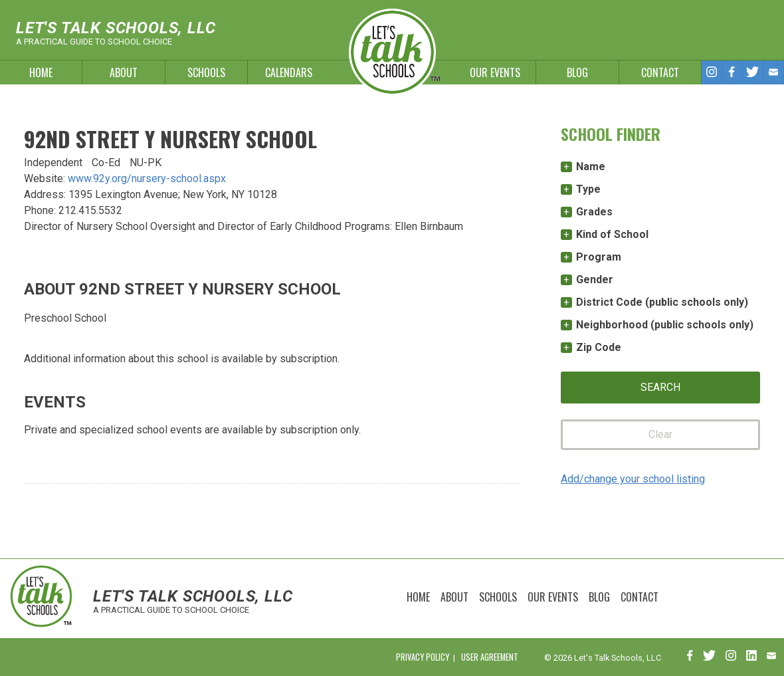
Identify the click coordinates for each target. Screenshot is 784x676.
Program (599, 257)
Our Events (495, 72)
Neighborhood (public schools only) (665, 325)
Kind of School (612, 234)
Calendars (289, 72)
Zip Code (599, 347)
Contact (660, 72)
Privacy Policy (423, 657)
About (124, 72)
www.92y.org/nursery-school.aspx (147, 178)
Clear (660, 434)
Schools (206, 72)
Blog (577, 72)
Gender (595, 280)
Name (591, 167)
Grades (594, 212)
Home (41, 72)
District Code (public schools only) (662, 302)
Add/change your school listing (633, 479)
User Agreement (490, 657)
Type (588, 189)
